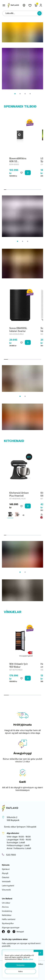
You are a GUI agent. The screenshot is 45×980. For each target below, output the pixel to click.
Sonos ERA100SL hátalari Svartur (18, 330)
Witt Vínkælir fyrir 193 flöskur (19, 665)
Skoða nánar (28, 959)
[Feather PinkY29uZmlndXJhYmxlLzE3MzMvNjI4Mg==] (17, 514)
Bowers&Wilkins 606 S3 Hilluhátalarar (18, 161)
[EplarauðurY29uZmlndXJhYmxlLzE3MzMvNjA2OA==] (42, 516)
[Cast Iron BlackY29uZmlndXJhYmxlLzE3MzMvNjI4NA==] (10, 514)
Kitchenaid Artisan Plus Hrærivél (19, 494)
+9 (23, 515)
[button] (20, 965)
